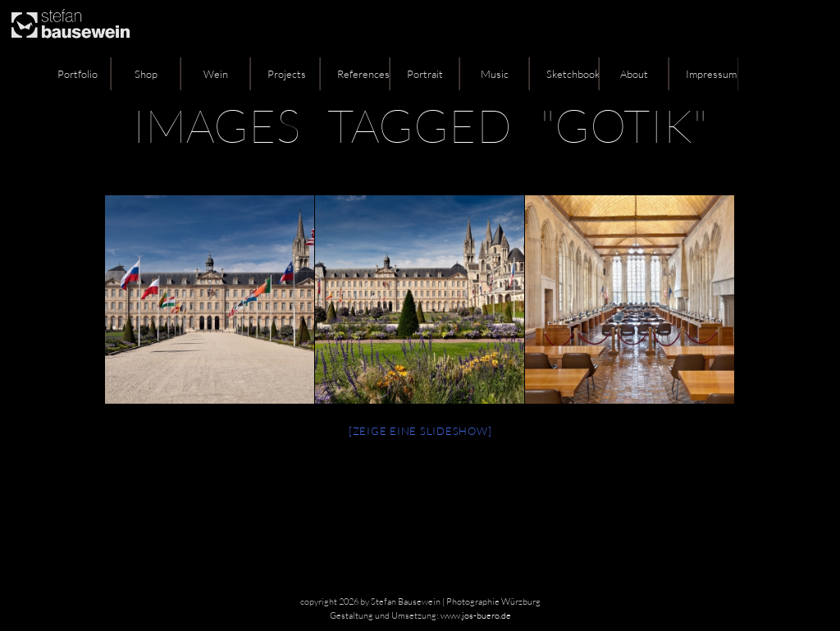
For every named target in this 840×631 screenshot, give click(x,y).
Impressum (711, 74)
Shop (146, 74)
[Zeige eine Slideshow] (420, 431)
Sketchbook (573, 74)
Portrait (425, 74)
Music (495, 74)
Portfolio (78, 74)
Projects (287, 74)
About (634, 74)
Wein (216, 74)
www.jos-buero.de (476, 615)
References (363, 74)
